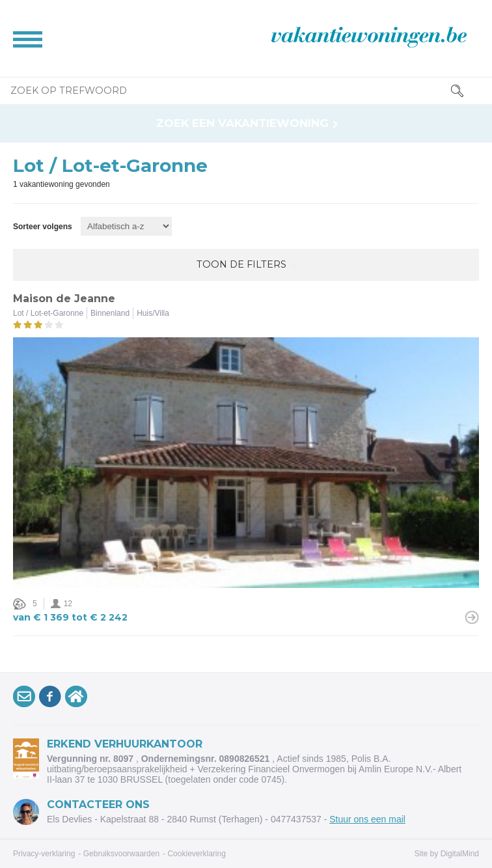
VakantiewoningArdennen (78, 699)
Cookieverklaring (196, 854)
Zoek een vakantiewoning (242, 123)
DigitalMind (460, 854)
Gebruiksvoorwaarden (121, 854)
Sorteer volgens (43, 227)
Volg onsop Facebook (52, 699)
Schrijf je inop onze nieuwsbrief (26, 699)
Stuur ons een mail (367, 819)
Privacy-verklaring (44, 854)
